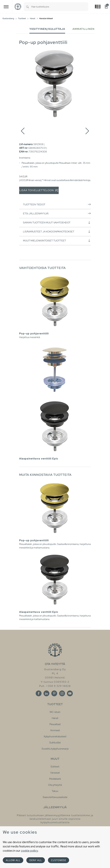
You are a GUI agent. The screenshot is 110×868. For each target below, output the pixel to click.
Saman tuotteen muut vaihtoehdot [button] (57, 222)
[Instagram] (62, 693)
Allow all (13, 860)
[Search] (27, 7)
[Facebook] (39, 693)
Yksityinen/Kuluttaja (47, 29)
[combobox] (60, 7)
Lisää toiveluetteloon (39, 190)
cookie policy (29, 851)
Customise (59, 860)
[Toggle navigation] (6, 7)
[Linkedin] (46, 693)
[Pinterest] (54, 693)
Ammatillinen (83, 29)
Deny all (36, 860)
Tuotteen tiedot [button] (57, 204)
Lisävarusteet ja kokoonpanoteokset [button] (57, 231)
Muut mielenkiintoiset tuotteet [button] (57, 241)
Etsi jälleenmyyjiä (57, 213)
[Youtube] (70, 693)
